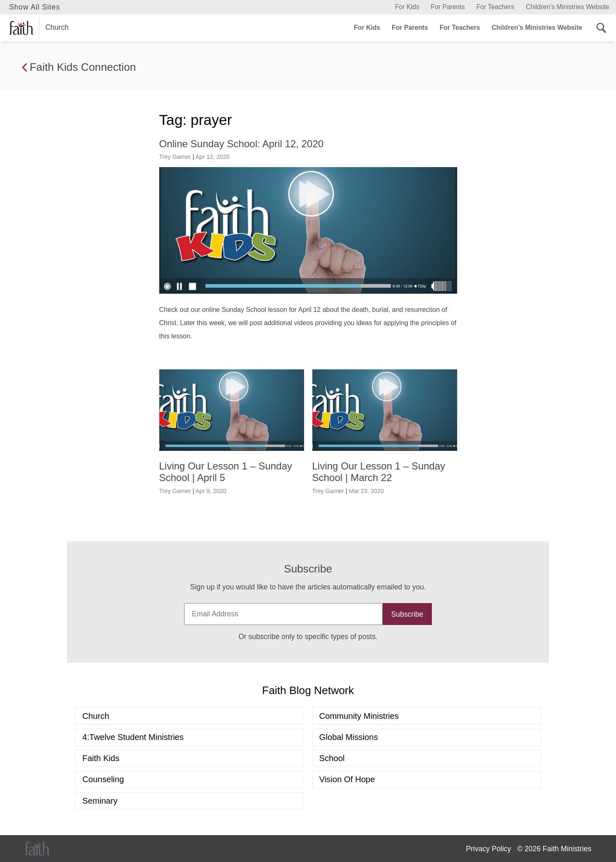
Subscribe (407, 614)
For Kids (407, 7)
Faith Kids (101, 758)
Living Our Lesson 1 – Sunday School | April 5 (226, 472)
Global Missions (349, 737)
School (332, 758)
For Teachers (496, 7)
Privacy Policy (488, 849)
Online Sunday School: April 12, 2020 (242, 144)
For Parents (448, 7)
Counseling (103, 779)
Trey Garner (175, 157)
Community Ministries (359, 716)
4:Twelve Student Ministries (133, 737)
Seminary (100, 801)
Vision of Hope (347, 779)
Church (39, 28)
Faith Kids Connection (79, 68)
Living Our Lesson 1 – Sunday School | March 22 (379, 472)
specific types (327, 637)
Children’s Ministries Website (568, 7)
